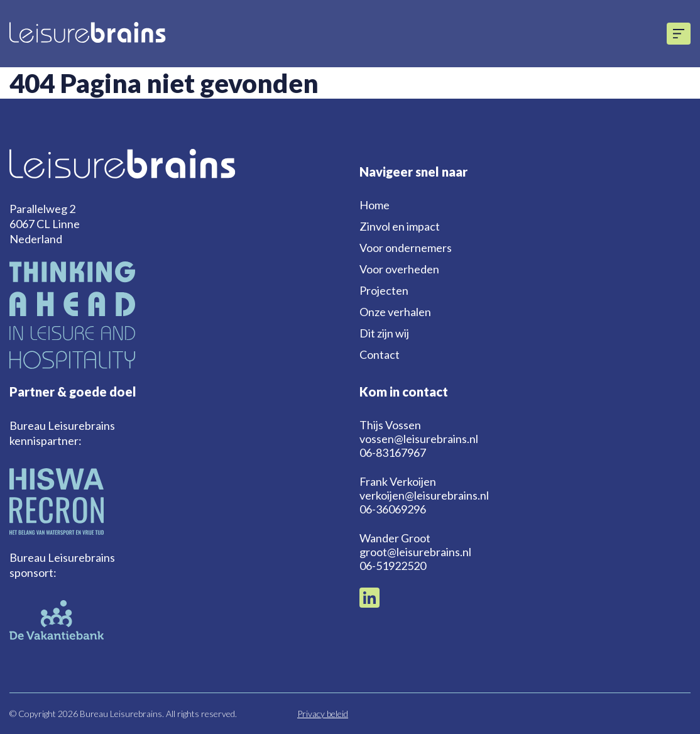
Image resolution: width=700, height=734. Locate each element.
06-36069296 (393, 509)
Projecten (384, 290)
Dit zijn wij (384, 333)
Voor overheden (399, 269)
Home (375, 205)
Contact (380, 354)
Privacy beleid (323, 714)
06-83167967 (393, 452)
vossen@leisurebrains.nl (419, 439)
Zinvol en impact (400, 226)
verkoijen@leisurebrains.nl (424, 495)
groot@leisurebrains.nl (415, 552)
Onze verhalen (395, 312)
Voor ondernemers (406, 248)
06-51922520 (393, 566)
